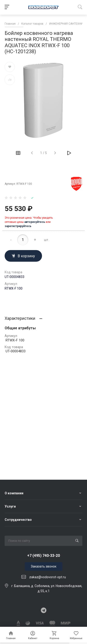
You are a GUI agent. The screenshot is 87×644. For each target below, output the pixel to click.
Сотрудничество (18, 520)
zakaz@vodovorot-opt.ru (48, 577)
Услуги (10, 506)
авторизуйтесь (35, 222)
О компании (14, 493)
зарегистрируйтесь (18, 226)
